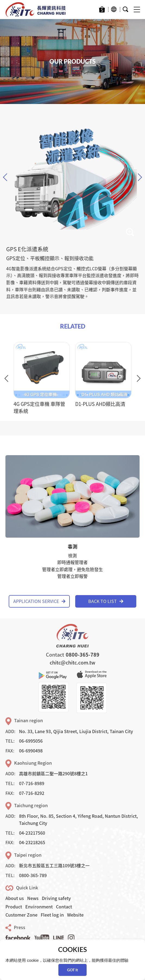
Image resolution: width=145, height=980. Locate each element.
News (33, 898)
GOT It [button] (72, 970)
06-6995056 (31, 741)
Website (75, 915)
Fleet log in (52, 915)
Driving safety (56, 898)
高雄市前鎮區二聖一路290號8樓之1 (53, 773)
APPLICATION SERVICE (39, 601)
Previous (7, 177)
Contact (64, 906)
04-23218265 (32, 842)
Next (138, 177)
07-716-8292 (32, 793)
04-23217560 (32, 833)
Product (14, 906)
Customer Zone (21, 915)
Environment (39, 906)
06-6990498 (31, 751)
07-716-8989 (32, 783)
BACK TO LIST (106, 601)
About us (15, 898)
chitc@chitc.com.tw (72, 662)
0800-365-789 (83, 655)
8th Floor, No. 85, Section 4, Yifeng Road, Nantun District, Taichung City (78, 819)
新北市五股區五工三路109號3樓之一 (54, 865)
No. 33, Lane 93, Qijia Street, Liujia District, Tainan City (76, 731)
